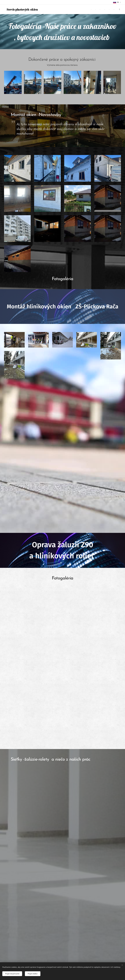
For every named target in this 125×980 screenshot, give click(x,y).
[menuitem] (99, 9)
